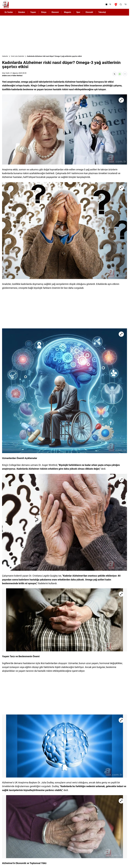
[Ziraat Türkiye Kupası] (116, 4)
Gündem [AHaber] (22, 12)
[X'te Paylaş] (115, 74)
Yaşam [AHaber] (33, 12)
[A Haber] (5, 4)
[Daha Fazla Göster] (125, 74)
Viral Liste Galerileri (18, 56)
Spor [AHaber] (78, 12)
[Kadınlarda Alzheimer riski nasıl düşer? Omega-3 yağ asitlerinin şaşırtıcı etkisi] (65, 129)
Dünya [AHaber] (44, 12)
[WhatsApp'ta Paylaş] (120, 74)
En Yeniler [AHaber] (9, 12)
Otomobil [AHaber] (89, 12)
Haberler (5, 56)
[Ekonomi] (97, 4)
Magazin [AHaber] (68, 12)
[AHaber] (109, 4)
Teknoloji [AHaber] (102, 12)
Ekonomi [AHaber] (55, 12)
